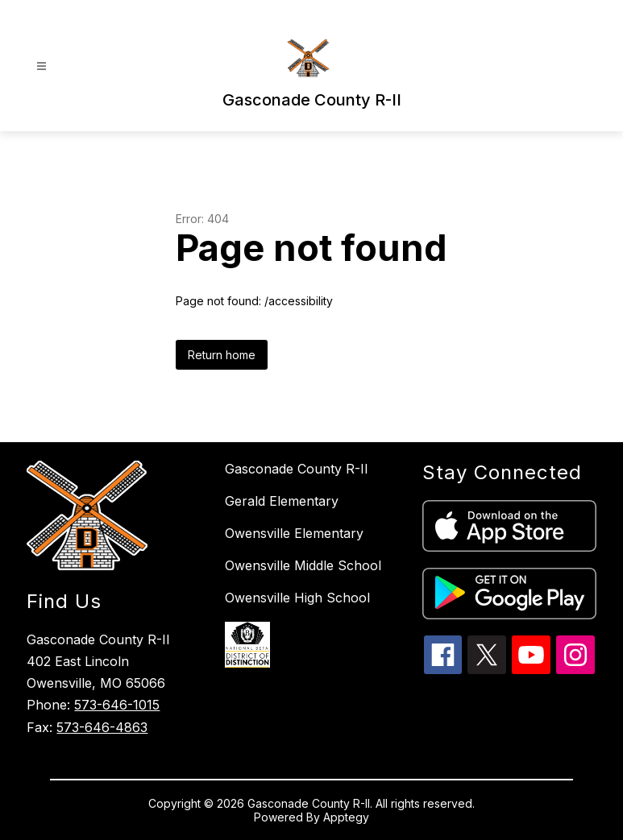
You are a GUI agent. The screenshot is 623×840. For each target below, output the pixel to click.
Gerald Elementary (282, 501)
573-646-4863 (102, 727)
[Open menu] (42, 66)
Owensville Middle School (303, 565)
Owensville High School (297, 598)
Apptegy (346, 817)
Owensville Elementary (294, 533)
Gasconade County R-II (297, 469)
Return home (222, 355)
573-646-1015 (117, 705)
